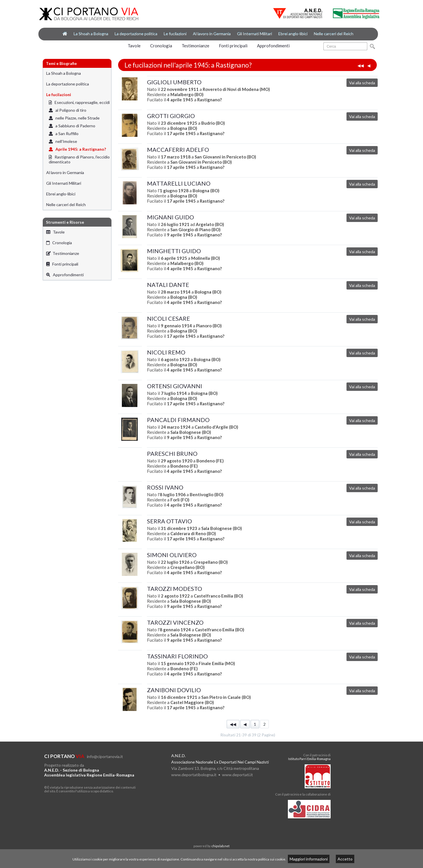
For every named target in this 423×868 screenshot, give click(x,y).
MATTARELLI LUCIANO (179, 183)
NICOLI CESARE (168, 318)
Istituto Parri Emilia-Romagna (309, 759)
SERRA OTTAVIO (169, 521)
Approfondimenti (273, 46)
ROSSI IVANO (165, 487)
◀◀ (361, 65)
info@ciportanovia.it (105, 756)
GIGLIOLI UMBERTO (174, 82)
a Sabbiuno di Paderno (72, 126)
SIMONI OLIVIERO (172, 555)
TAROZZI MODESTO (175, 589)
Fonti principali (233, 46)
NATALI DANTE (168, 285)
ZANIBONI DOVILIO (174, 690)
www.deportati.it (237, 775)
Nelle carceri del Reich (334, 34)
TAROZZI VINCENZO (175, 622)
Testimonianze (195, 46)
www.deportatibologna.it (194, 775)
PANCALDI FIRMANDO (178, 420)
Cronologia (161, 46)
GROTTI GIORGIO (171, 116)
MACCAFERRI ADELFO (178, 150)
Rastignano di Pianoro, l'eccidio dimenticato (79, 159)
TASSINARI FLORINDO (177, 656)
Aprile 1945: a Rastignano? (77, 149)
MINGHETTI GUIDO (174, 251)
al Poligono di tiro (68, 110)
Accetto (345, 859)
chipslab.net (220, 846)
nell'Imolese (63, 141)
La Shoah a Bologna (91, 34)
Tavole (134, 46)
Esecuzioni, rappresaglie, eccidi (79, 102)
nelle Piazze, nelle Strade (74, 118)
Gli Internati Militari (255, 34)
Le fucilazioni (175, 34)
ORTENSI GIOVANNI (175, 386)
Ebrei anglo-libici (293, 34)
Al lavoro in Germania (212, 34)
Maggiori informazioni (309, 859)
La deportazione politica (136, 34)
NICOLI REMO (166, 352)
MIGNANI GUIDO (170, 217)
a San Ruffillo (64, 134)
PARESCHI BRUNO (172, 453)
